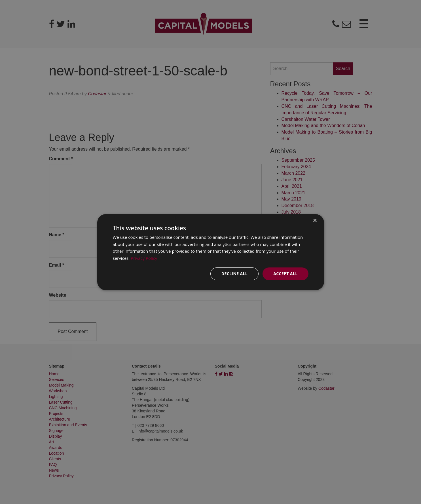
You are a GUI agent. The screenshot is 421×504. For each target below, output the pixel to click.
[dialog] (211, 252)
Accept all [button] (285, 274)
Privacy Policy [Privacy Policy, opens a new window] (144, 258)
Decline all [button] (234, 274)
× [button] (315, 221)
